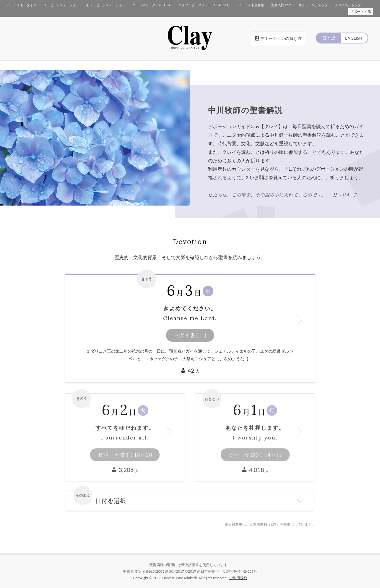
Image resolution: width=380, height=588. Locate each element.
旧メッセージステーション (106, 5)
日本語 (328, 38)
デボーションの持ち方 (278, 38)
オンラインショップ (313, 5)
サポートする (360, 11)
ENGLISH (353, 38)
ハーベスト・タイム (22, 5)
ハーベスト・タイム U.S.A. (152, 5)
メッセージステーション (61, 5)
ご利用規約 (238, 577)
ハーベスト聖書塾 (251, 5)
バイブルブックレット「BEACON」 (204, 5)
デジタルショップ (347, 5)
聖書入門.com (281, 5)
